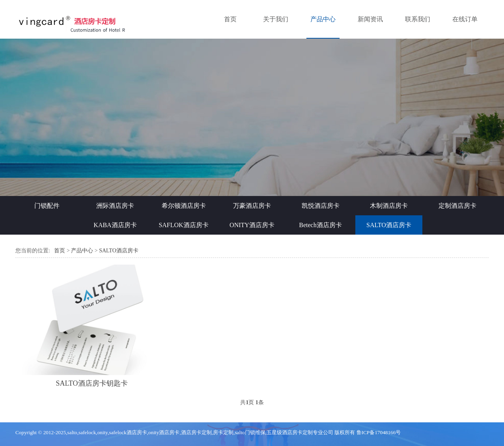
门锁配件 (47, 206)
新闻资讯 (370, 19)
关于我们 (276, 19)
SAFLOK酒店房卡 (183, 225)
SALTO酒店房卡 (389, 225)
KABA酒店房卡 (115, 225)
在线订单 (465, 19)
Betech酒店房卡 (320, 225)
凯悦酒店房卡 (321, 206)
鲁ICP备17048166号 (379, 432)
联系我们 (418, 19)
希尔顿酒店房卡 (184, 206)
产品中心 (323, 19)
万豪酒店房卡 (252, 206)
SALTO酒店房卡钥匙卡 (92, 383)
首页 (230, 19)
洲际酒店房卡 (115, 206)
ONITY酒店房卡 (252, 225)
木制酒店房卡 (389, 206)
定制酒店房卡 (457, 206)
